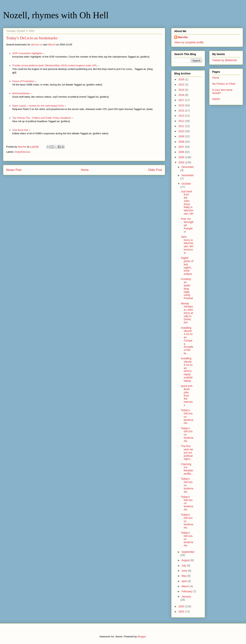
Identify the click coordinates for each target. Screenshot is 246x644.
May (184, 576)
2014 (182, 111)
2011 (182, 126)
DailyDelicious (23, 152)
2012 (182, 121)
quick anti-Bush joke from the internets (187, 395)
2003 (182, 606)
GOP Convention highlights (27, 53)
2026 (182, 79)
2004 (182, 162)
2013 (182, 116)
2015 (182, 105)
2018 (182, 95)
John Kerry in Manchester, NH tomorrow (187, 245)
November (188, 175)
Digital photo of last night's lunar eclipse (187, 266)
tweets (216, 99)
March (186, 586)
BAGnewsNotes (21, 93)
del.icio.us (37, 45)
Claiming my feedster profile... (187, 469)
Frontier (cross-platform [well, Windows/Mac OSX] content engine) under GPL (55, 65)
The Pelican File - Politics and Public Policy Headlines (42, 118)
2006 (182, 152)
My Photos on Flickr (224, 84)
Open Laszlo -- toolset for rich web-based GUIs (38, 106)
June (185, 571)
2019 (182, 90)
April (184, 581)
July (184, 566)
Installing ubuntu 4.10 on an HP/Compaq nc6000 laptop (187, 370)
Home (85, 170)
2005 (182, 157)
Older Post (155, 170)
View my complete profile (189, 42)
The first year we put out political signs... (187, 452)
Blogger (142, 636)
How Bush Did (20, 130)
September (188, 552)
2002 (182, 612)
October (186, 184)
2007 (182, 147)
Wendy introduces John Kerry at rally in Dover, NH (187, 313)
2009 (182, 136)
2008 (182, 142)
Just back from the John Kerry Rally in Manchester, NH (187, 203)
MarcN (52, 45)
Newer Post (14, 170)
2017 (182, 100)
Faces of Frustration (23, 81)
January (186, 597)
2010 (182, 131)
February (187, 591)
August (186, 560)
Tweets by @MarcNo (225, 60)
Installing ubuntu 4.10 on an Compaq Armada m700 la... (187, 341)
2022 (182, 85)
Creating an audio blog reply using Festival (187, 289)
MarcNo (183, 37)
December (188, 167)
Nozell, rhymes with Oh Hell (56, 15)
